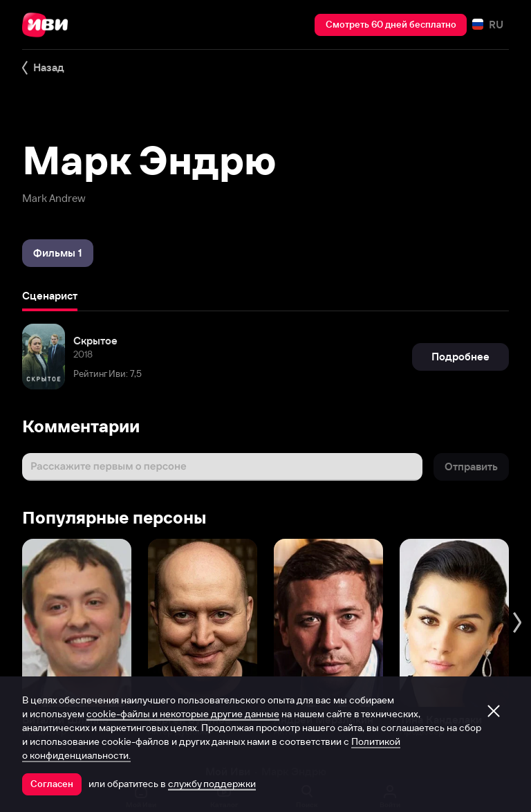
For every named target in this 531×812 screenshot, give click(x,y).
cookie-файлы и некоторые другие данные (183, 714)
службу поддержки (212, 784)
